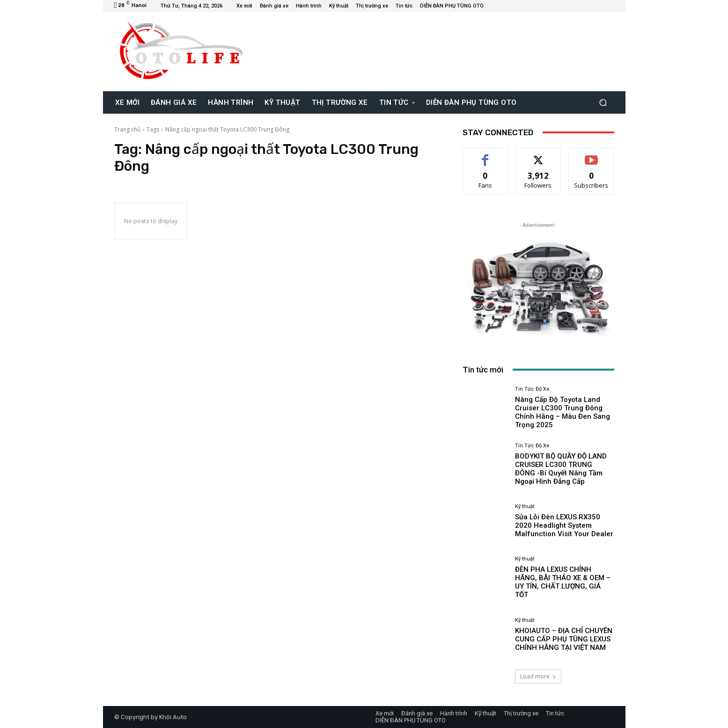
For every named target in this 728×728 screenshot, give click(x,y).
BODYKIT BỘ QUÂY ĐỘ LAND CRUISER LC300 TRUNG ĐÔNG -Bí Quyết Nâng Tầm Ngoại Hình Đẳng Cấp (561, 469)
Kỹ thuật (525, 506)
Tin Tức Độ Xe (532, 389)
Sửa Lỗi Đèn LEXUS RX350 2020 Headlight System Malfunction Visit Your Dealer (564, 525)
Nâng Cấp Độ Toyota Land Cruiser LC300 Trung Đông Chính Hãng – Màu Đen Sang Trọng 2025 (563, 412)
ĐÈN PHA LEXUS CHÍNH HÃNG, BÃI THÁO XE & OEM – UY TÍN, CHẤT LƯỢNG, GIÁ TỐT (563, 582)
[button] (603, 102)
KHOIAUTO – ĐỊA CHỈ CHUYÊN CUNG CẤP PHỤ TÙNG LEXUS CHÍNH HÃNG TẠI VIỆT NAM (564, 639)
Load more (538, 676)
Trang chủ (127, 129)
